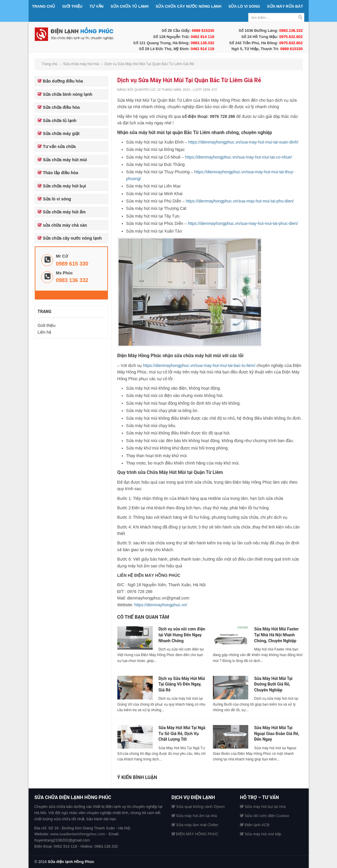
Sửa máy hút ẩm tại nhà (197, 816)
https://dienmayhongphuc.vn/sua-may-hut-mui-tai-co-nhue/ (239, 157)
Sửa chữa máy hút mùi (65, 160)
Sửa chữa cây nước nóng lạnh (189, 6)
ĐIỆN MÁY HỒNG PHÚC (197, 834)
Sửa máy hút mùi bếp (263, 834)
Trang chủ (44, 6)
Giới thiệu (72, 6)
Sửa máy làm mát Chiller (197, 825)
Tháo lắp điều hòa (61, 173)
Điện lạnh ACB (257, 825)
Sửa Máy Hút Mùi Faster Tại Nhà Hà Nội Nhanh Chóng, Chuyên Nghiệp (276, 635)
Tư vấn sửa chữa (59, 146)
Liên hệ (45, 332)
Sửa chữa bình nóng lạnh (68, 94)
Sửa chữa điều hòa (61, 107)
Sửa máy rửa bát (285, 6)
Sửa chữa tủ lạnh (130, 6)
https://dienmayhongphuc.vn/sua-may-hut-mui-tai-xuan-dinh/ (243, 142)
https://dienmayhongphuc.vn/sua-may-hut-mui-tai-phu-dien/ (240, 201)
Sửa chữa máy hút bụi (65, 186)
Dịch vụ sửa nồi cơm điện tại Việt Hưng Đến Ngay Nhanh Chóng (182, 635)
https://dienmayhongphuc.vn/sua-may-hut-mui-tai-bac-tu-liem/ (199, 365)
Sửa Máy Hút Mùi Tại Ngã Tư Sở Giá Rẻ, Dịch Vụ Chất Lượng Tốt (182, 733)
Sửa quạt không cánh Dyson (200, 807)
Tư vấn (96, 6)
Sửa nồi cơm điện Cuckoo (267, 816)
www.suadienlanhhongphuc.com (78, 834)
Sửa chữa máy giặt (61, 134)
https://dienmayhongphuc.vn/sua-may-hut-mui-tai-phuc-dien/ (243, 223)
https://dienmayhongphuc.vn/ (161, 605)
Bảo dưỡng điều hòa (63, 81)
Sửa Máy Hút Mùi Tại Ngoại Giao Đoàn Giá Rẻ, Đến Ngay (277, 733)
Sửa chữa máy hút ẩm (64, 212)
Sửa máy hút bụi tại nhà (265, 807)
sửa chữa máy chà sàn (65, 225)
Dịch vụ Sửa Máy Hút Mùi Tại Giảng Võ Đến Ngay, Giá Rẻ (182, 684)
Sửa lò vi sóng (244, 6)
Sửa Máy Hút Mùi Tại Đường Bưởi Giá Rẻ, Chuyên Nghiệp (273, 684)
